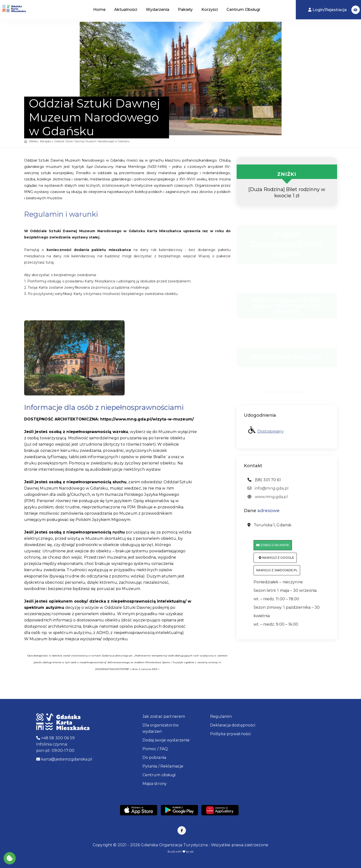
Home (99, 10)
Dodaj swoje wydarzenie (166, 740)
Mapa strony (155, 784)
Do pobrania (154, 758)
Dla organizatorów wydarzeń (161, 728)
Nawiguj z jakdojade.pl (277, 573)
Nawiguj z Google (276, 560)
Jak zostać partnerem (164, 716)
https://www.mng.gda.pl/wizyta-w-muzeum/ (147, 419)
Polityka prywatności (230, 734)
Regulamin (221, 716)
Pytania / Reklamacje (163, 766)
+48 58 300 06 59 (56, 738)
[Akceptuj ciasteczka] (10, 858)
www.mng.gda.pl (268, 499)
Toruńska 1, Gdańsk (270, 527)
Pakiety (185, 10)
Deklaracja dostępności (233, 725)
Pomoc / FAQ (155, 749)
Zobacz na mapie (273, 547)
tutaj (50, 264)
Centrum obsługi (159, 775)
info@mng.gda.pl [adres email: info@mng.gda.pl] (268, 491)
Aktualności (126, 10)
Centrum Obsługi (243, 10)
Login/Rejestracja (328, 10)
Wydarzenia (158, 10)
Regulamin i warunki (284, 390)
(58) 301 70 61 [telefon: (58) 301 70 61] (264, 482)
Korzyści (210, 10)
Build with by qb (180, 852)
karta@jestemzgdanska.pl (64, 759)
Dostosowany (271, 433)
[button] (356, 10)
